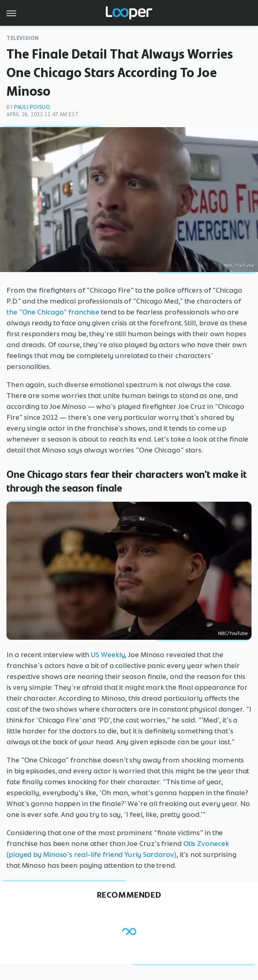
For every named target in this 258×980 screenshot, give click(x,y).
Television (23, 38)
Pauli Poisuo (32, 107)
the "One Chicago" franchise (53, 312)
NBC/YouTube (239, 266)
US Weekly (108, 655)
